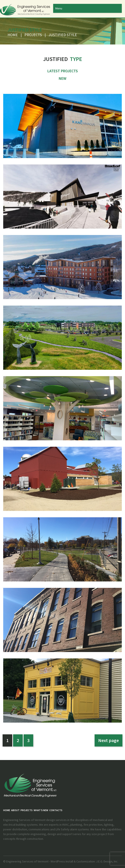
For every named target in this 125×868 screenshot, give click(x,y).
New (62, 78)
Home (13, 35)
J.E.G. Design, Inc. (107, 861)
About (15, 810)
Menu (59, 8)
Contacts (56, 810)
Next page (108, 740)
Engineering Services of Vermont (27, 861)
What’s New (41, 810)
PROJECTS (33, 35)
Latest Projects (63, 71)
